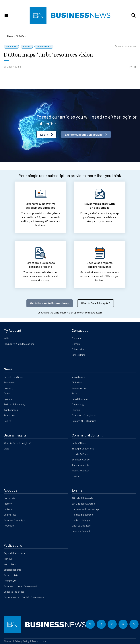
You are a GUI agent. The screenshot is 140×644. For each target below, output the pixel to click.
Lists (6, 448)
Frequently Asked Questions (19, 344)
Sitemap (8, 641)
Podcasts (9, 526)
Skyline (76, 476)
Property (9, 388)
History (8, 504)
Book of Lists (11, 575)
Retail (75, 393)
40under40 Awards (82, 498)
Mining (27, 47)
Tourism (76, 410)
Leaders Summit (81, 531)
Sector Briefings (81, 520)
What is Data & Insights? (96, 303)
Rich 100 (8, 559)
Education (9, 415)
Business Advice (81, 459)
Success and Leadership (85, 509)
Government (44, 47)
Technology (78, 404)
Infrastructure (79, 377)
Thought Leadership (83, 448)
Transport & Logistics (84, 415)
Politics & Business (82, 515)
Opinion (8, 399)
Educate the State (14, 592)
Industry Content (81, 470)
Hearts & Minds (80, 454)
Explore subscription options (84, 134)
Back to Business (81, 526)
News (11, 36)
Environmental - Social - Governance (24, 597)
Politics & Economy (14, 404)
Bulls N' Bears (79, 443)
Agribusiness (11, 410)
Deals (7, 393)
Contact (76, 338)
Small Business (80, 399)
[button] (134, 15)
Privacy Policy (22, 641)
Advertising (78, 349)
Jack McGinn (14, 67)
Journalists (10, 515)
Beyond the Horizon (14, 553)
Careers (76, 344)
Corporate (9, 498)
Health (7, 421)
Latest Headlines (13, 377)
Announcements (81, 465)
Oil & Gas (21, 36)
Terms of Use (39, 641)
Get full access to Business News (50, 303)
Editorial (8, 509)
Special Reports (12, 570)
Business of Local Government (20, 586)
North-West (10, 564)
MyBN (7, 338)
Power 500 (10, 581)
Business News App (14, 520)
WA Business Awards (83, 504)
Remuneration (79, 388)
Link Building (79, 355)
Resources (9, 382)
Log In (44, 134)
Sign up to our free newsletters (85, 312)
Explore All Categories (84, 421)
